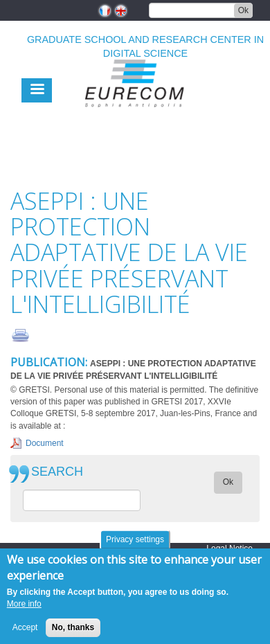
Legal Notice (229, 548)
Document (45, 443)
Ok (243, 10)
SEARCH (57, 472)
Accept (25, 634)
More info (24, 611)
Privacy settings (135, 546)
